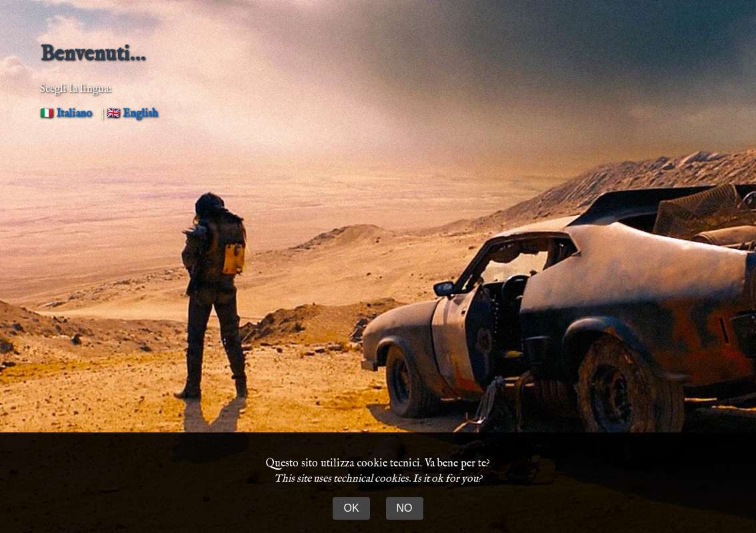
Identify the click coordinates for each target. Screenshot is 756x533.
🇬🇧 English (132, 114)
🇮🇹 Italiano (66, 114)
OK (351, 508)
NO (405, 508)
